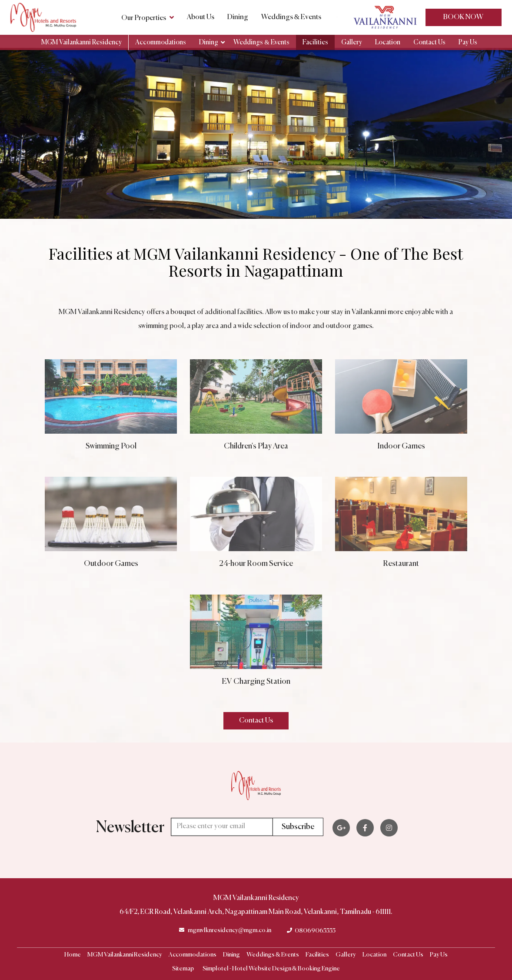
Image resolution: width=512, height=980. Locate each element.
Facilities (315, 42)
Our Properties (148, 17)
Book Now (463, 17)
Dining (238, 17)
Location (388, 42)
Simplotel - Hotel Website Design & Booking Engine (271, 969)
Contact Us (429, 42)
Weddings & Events (291, 17)
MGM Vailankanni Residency (81, 42)
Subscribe (298, 827)
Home (73, 955)
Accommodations (161, 42)
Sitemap (183, 969)
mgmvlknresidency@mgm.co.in (229, 930)
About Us (201, 17)
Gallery (352, 42)
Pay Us (468, 42)
